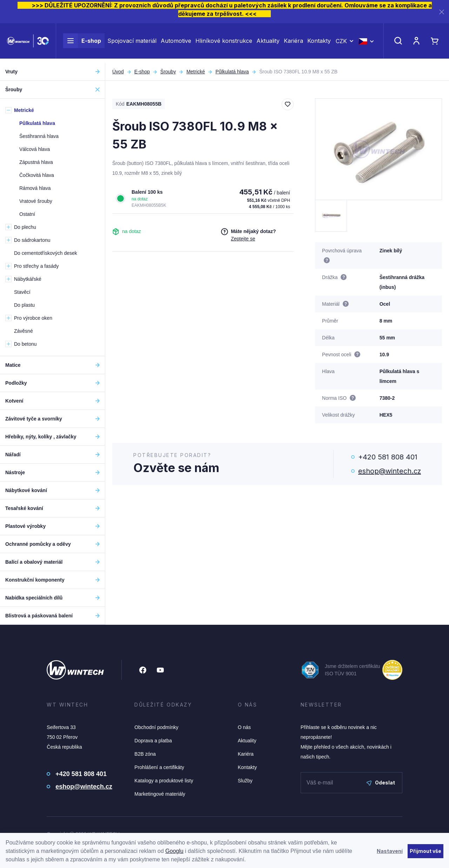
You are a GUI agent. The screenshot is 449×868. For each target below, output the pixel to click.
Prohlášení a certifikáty (159, 767)
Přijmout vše (425, 851)
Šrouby (168, 72)
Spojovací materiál (132, 43)
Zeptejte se (243, 239)
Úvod (118, 72)
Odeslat (381, 783)
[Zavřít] (442, 12)
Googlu (174, 851)
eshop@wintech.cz (390, 471)
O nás (244, 727)
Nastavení (390, 851)
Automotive (176, 43)
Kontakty (319, 43)
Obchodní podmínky (156, 727)
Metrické (196, 72)
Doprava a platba (153, 741)
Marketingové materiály (160, 794)
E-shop (82, 43)
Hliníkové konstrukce (224, 43)
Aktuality (268, 43)
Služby (245, 781)
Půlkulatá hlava (232, 72)
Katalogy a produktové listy (164, 781)
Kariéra (293, 43)
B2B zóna (145, 754)
